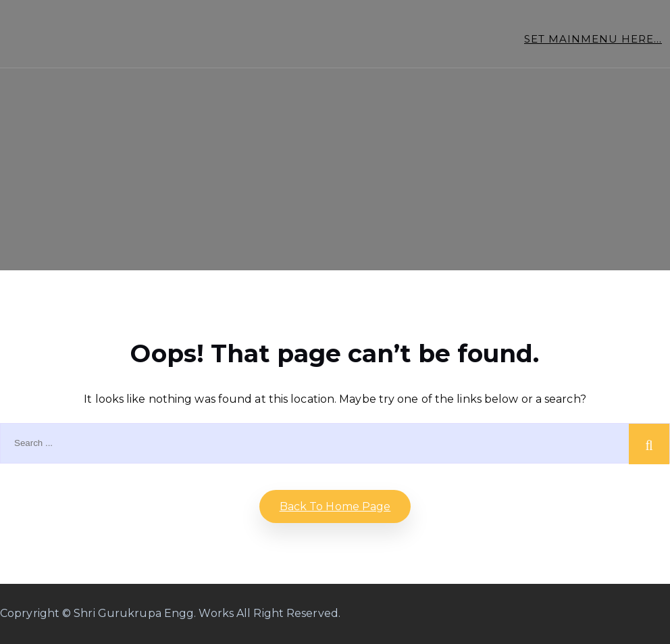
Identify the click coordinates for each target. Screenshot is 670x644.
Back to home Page (335, 506)
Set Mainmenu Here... (593, 39)
